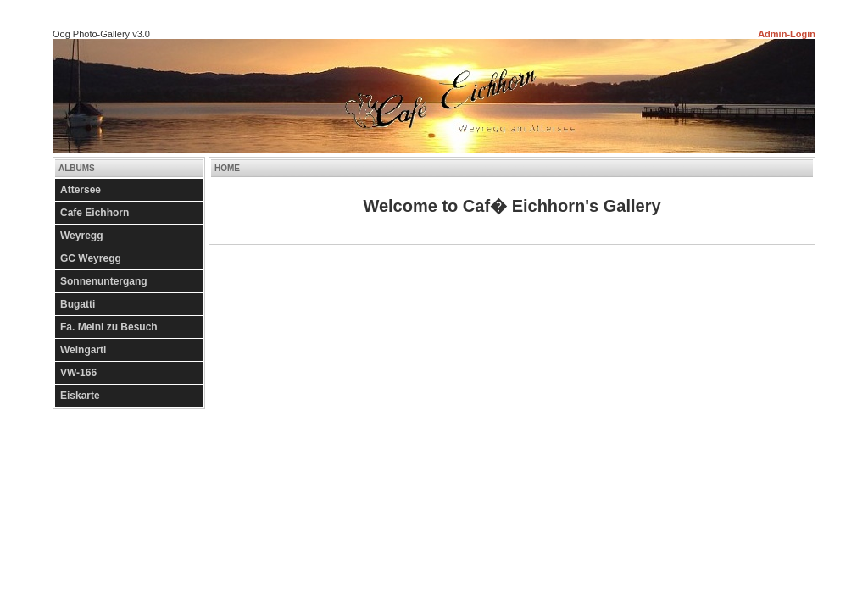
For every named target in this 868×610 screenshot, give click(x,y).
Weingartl (83, 350)
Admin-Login (787, 34)
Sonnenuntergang (104, 281)
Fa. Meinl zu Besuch (109, 327)
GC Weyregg (91, 258)
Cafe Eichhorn (95, 213)
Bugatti (78, 304)
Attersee (81, 190)
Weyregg (81, 236)
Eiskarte (80, 396)
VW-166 (78, 373)
